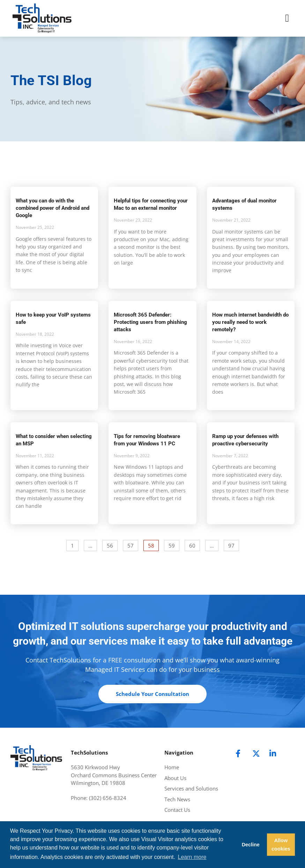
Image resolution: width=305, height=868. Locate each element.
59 (174, 544)
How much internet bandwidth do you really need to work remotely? (250, 322)
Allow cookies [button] (281, 845)
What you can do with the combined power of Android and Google (53, 208)
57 (133, 544)
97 (233, 544)
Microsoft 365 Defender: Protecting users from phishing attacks (150, 322)
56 (112, 544)
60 (194, 544)
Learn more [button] (192, 857)
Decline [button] (251, 845)
